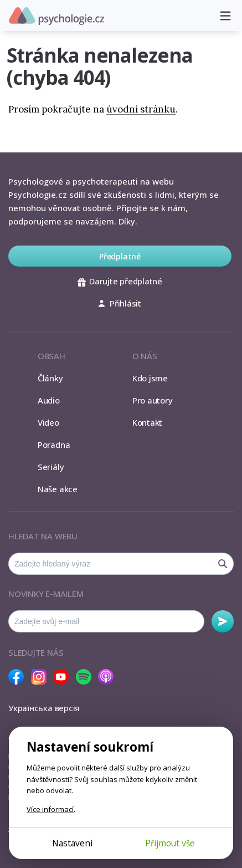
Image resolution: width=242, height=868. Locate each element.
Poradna (54, 445)
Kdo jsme (150, 378)
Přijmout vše (170, 843)
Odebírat (223, 621)
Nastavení (72, 843)
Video (48, 422)
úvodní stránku (141, 109)
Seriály (51, 467)
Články (50, 378)
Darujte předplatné (120, 281)
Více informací (50, 809)
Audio (49, 400)
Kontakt (147, 422)
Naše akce (58, 489)
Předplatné (120, 256)
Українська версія (44, 708)
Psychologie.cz (56, 16)
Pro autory (153, 400)
